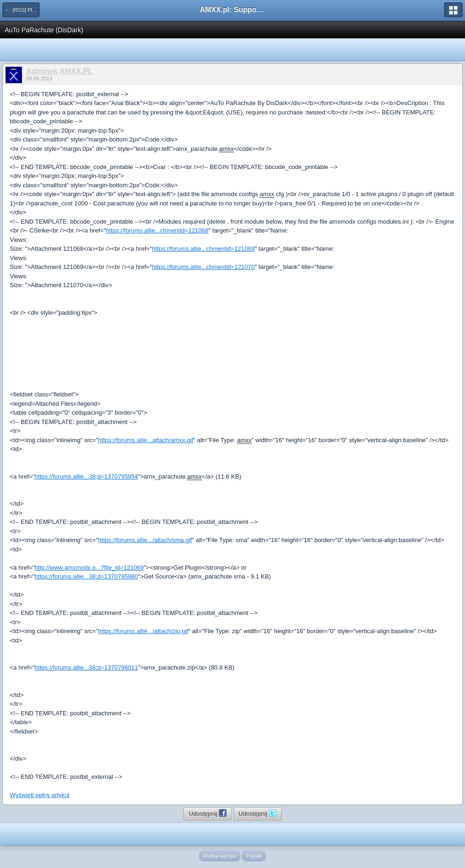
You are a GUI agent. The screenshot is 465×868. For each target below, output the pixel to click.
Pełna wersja (220, 856)
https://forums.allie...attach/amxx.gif (146, 440)
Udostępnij (208, 813)
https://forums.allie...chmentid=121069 (203, 249)
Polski (254, 856)
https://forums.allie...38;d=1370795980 (86, 576)
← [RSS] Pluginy (22, 10)
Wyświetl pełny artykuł (40, 795)
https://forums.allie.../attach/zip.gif (143, 631)
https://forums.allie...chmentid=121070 (203, 267)
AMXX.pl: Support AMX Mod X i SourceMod (232, 10)
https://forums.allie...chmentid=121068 (157, 230)
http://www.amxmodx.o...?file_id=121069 (89, 568)
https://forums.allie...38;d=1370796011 (86, 667)
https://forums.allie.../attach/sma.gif (145, 540)
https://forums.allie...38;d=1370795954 (86, 476)
